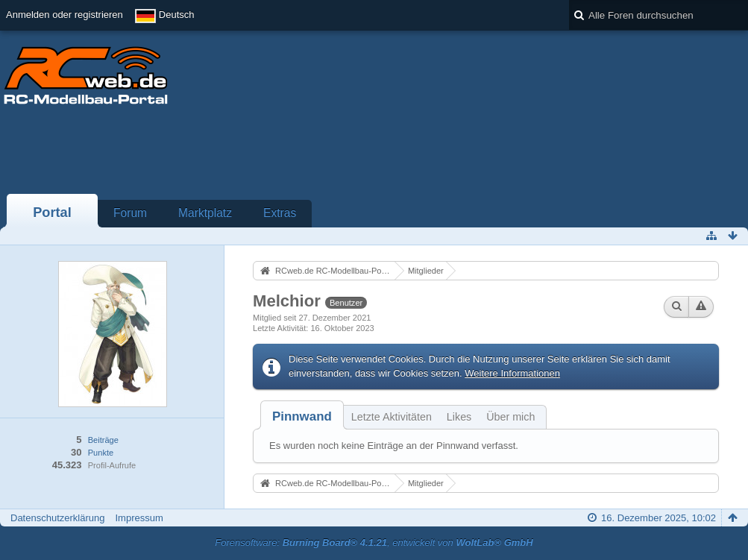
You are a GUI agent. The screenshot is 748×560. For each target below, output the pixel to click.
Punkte (101, 453)
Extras (280, 213)
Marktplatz (205, 213)
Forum (130, 213)
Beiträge (103, 440)
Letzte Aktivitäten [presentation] (392, 417)
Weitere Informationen (512, 373)
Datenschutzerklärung (57, 518)
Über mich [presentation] (510, 417)
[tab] (302, 416)
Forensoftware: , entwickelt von (374, 542)
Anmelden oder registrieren (65, 15)
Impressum (139, 518)
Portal (52, 213)
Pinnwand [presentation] (302, 416)
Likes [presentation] (459, 417)
